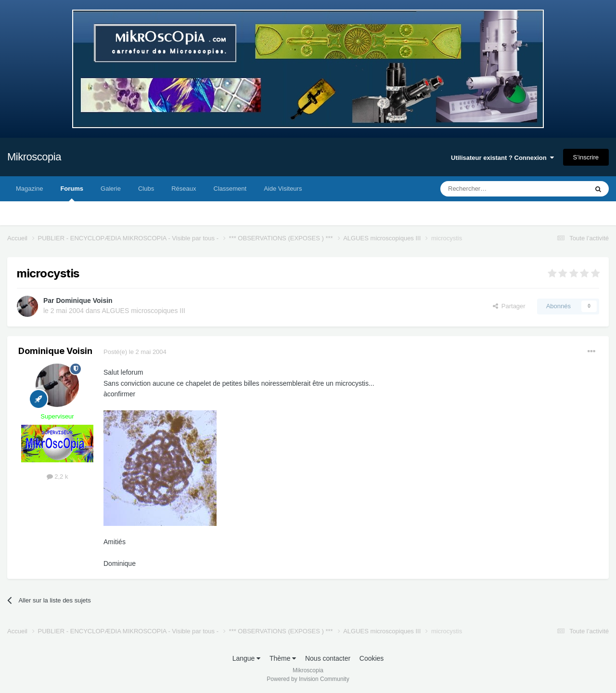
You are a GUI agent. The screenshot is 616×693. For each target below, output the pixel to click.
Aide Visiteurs (283, 189)
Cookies (372, 658)
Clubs (146, 189)
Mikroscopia (34, 157)
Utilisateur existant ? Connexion (502, 158)
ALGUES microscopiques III (143, 311)
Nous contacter (328, 658)
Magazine (29, 189)
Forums (72, 193)
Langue (247, 658)
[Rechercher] (494, 189)
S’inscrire (586, 157)
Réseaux (184, 189)
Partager (509, 306)
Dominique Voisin (84, 301)
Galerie (111, 189)
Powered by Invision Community (308, 679)
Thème (283, 658)
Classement (230, 189)
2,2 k (58, 477)
